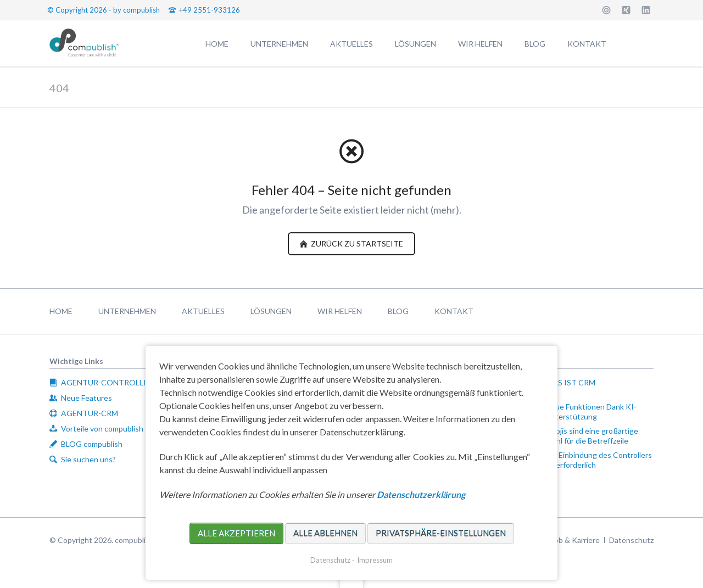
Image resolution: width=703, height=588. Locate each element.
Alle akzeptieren (236, 533)
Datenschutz (330, 560)
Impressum (375, 560)
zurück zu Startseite (356, 243)
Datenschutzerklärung (421, 494)
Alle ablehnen (325, 533)
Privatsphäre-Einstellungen (441, 533)
